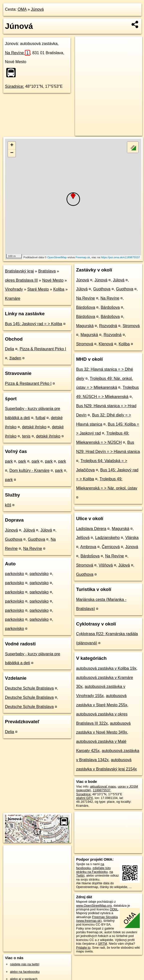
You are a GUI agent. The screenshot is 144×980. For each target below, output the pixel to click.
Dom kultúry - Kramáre (30, 470)
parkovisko (14, 574)
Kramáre (13, 298)
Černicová (111, 547)
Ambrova (88, 547)
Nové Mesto (53, 280)
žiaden (15, 358)
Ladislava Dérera (91, 529)
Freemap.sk (83, 257)
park (9, 461)
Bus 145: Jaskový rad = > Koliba (34, 324)
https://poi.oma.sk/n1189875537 (120, 257)
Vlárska (132, 538)
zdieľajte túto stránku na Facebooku (93, 870)
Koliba (59, 289)
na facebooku (90, 866)
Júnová (37, 9)
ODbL (114, 909)
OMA (22, 9)
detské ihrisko (34, 427)
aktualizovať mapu (103, 786)
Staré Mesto (38, 289)
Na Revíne (18, 53)
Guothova (14, 539)
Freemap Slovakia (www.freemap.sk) (97, 919)
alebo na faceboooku (25, 972)
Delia (9, 349)
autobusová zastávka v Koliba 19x (106, 668)
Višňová (106, 565)
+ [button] (12, 145)
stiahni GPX (84, 798)
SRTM (103, 944)
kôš (8, 505)
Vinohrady (14, 289)
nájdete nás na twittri (25, 964)
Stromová (131, 326)
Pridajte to (83, 948)
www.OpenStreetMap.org (94, 906)
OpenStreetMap (57, 257)
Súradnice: (15, 86)
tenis (26, 436)
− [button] (12, 153)
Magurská (85, 326)
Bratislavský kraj (19, 271)
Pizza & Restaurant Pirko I (43, 349)
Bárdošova (86, 307)
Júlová (29, 530)
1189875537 (102, 790)
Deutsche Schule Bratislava (29, 688)
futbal (40, 418)
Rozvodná (108, 326)
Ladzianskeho (108, 538)
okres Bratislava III (21, 280)
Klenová (106, 344)
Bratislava (47, 271)
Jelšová (83, 538)
